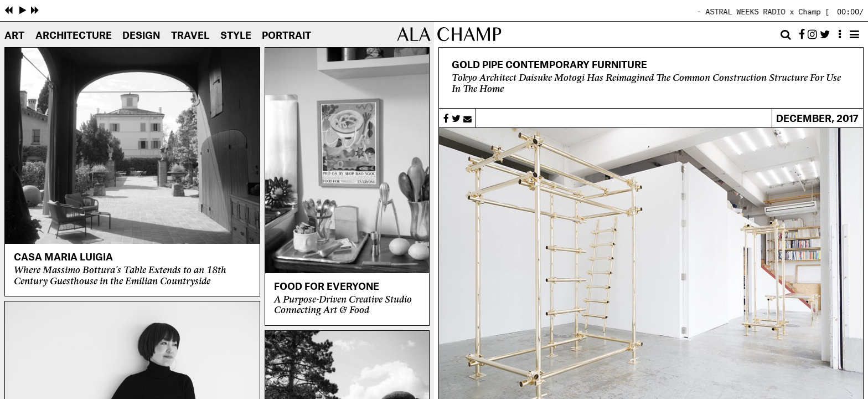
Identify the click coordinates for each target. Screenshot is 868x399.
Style (236, 36)
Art (14, 36)
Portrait (286, 36)
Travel (190, 36)
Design (141, 36)
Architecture (74, 36)
